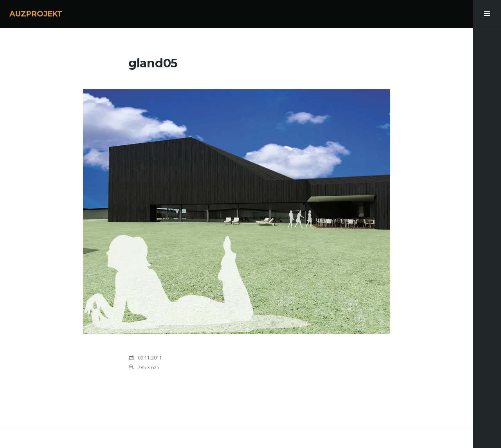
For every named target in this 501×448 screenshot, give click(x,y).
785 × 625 (149, 368)
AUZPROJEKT (36, 14)
